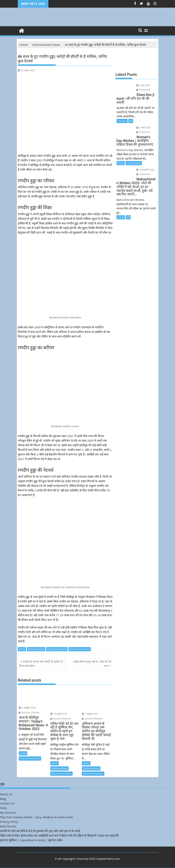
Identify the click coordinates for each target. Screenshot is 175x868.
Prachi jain (143, 90)
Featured (122, 121)
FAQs (3, 808)
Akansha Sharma (29, 712)
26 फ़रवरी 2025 (145, 170)
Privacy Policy (9, 822)
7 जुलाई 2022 (90, 714)
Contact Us (7, 803)
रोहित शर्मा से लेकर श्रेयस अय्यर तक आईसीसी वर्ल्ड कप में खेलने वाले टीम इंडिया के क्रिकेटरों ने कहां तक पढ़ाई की (59, 835)
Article (22, 649)
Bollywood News (36, 649)
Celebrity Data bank (57, 649)
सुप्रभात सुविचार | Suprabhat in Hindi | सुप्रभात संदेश (31, 840)
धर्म (131, 121)
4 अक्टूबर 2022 (27, 708)
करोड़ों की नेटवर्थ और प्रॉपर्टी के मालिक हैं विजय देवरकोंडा (41, 664)
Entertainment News (80, 649)
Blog (3, 799)
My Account (8, 812)
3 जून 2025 (143, 85)
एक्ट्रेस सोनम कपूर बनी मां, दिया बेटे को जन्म (92, 664)
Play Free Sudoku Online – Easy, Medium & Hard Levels (37, 817)
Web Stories (8, 826)
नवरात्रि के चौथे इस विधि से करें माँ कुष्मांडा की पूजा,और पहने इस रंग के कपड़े (40, 831)
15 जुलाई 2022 (59, 714)
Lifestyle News (134, 163)
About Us (6, 794)
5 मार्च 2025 (144, 128)
